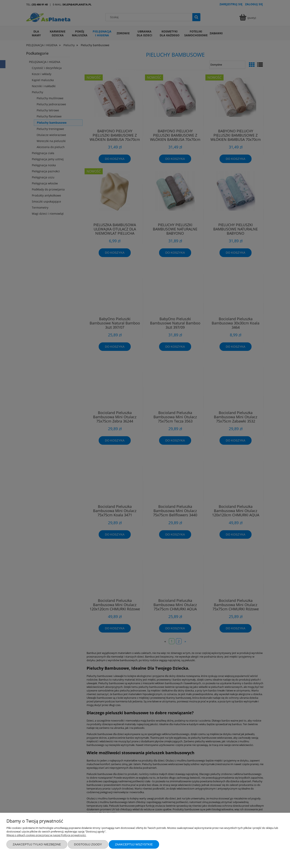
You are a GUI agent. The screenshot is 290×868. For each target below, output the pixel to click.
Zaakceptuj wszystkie (134, 844)
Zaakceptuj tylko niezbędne (37, 844)
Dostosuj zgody (88, 844)
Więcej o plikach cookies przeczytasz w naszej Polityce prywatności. (46, 835)
